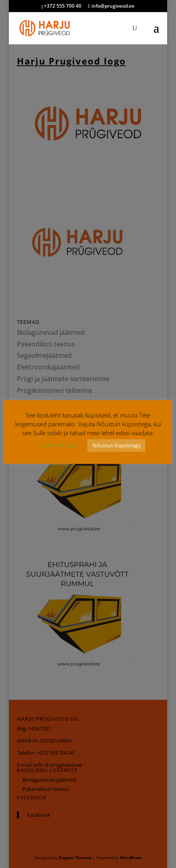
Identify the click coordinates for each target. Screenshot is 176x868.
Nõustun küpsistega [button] (116, 445)
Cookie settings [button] (57, 445)
